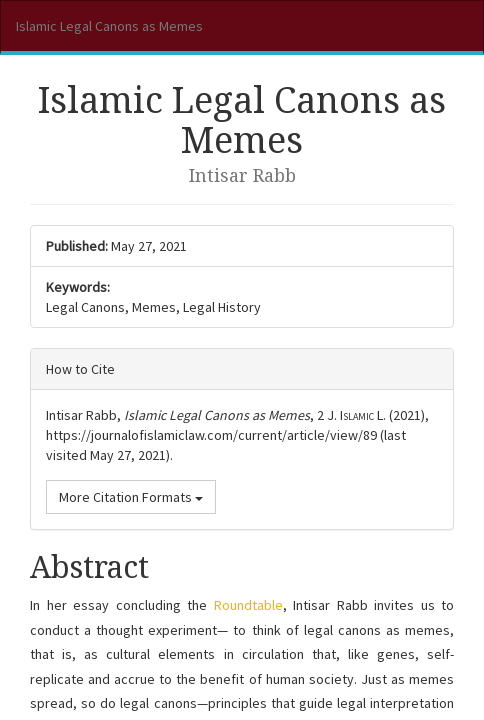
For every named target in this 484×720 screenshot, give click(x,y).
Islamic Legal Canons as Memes (109, 26)
